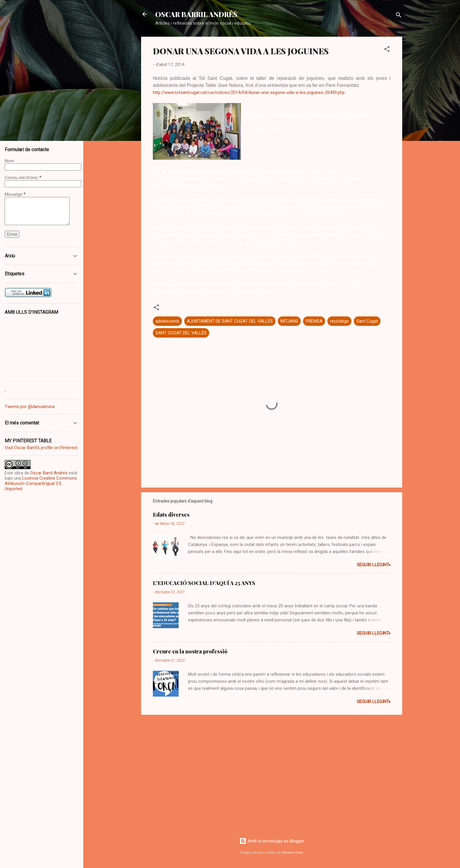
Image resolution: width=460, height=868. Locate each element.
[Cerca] (399, 16)
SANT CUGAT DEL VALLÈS (181, 333)
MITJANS (289, 321)
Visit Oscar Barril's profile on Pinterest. (42, 448)
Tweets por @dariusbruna (30, 407)
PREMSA (314, 321)
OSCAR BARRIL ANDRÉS (196, 14)
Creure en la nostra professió (190, 651)
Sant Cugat (367, 321)
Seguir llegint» (374, 565)
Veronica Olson (292, 853)
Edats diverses (171, 515)
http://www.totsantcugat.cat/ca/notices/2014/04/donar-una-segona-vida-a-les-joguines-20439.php (249, 92)
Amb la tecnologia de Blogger (272, 841)
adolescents (167, 321)
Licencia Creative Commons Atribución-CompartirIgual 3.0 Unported (41, 483)
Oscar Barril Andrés (49, 473)
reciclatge (339, 321)
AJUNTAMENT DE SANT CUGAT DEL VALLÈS (230, 321)
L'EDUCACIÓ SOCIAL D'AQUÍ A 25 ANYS (204, 583)
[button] (387, 50)
